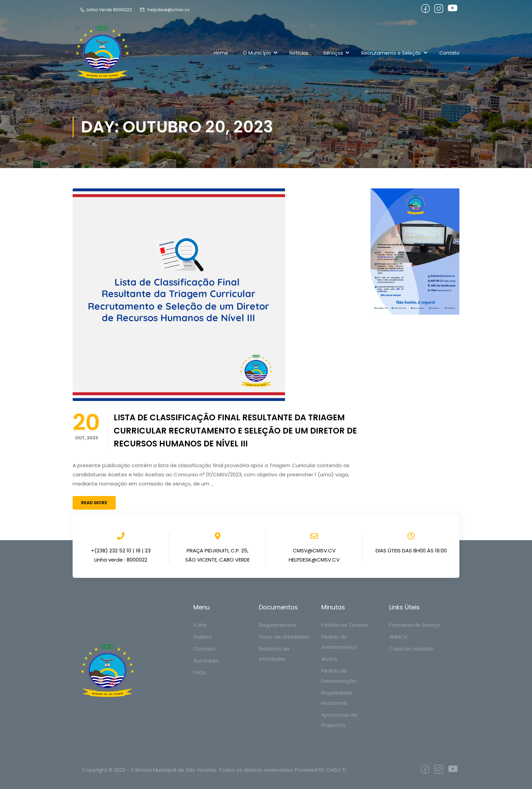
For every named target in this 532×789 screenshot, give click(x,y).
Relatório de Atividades (274, 654)
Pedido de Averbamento (339, 642)
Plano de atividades (284, 637)
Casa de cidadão (411, 649)
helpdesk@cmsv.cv (166, 10)
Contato (449, 53)
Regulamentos (278, 625)
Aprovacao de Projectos (339, 720)
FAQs (200, 672)
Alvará (329, 659)
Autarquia (206, 660)
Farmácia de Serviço (415, 625)
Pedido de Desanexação (339, 676)
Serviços (333, 53)
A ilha (200, 625)
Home (221, 53)
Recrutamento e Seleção (391, 53)
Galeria (202, 637)
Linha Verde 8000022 (106, 10)
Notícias (299, 53)
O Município (257, 53)
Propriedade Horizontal (337, 698)
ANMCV (398, 637)
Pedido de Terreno (345, 625)
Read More (94, 503)
